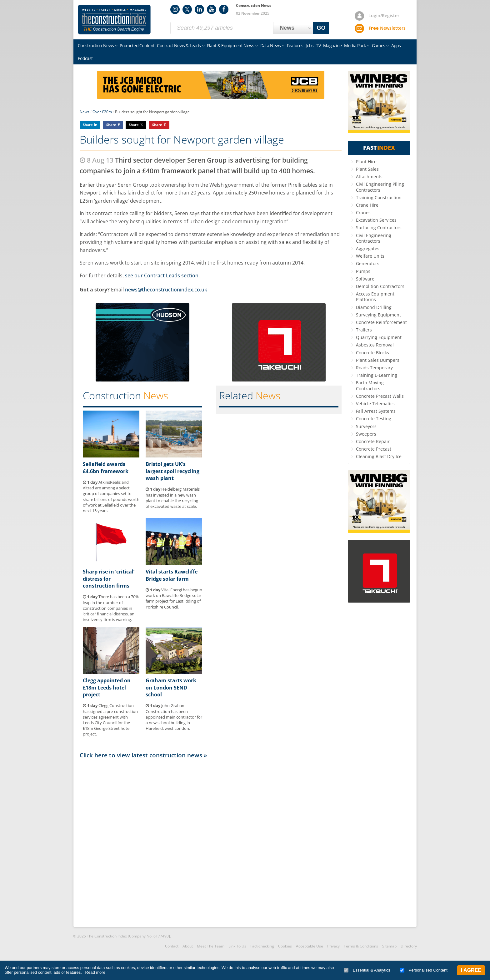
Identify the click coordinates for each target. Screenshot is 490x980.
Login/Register (384, 15)
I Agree (471, 970)
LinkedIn (199, 9)
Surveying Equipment (378, 315)
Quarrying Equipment (379, 337)
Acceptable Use (310, 946)
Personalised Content (424, 970)
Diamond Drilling (374, 307)
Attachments (369, 177)
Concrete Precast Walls (380, 396)
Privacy (333, 946)
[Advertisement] (211, 842)
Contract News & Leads (179, 45)
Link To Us (237, 946)
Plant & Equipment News (231, 45)
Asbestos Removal (375, 345)
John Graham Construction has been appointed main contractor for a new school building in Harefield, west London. (174, 717)
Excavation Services (376, 220)
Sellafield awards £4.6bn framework (106, 467)
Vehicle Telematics (375, 404)
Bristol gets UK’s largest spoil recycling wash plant (172, 471)
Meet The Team (211, 946)
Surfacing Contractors (379, 227)
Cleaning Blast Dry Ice (379, 456)
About (188, 946)
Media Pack (355, 45)
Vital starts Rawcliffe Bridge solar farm (172, 575)
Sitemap (389, 946)
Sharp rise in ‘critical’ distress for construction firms (109, 579)
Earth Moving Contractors (370, 385)
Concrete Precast (374, 449)
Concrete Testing (374, 419)
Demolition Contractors (380, 286)
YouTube (212, 9)
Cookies (285, 946)
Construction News (96, 45)
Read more (95, 972)
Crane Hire (367, 205)
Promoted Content (137, 45)
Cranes (363, 212)
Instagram (175, 9)
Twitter (187, 9)
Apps (396, 45)
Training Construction (379, 197)
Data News (271, 45)
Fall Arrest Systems (376, 411)
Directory (409, 946)
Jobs (310, 45)
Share (88, 125)
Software (365, 279)
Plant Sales (367, 169)
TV (318, 45)
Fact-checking (262, 946)
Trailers (364, 330)
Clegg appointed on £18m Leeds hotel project (107, 687)
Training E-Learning (377, 375)
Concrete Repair (373, 441)
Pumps (363, 271)
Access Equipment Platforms (375, 297)
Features (295, 45)
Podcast (85, 58)
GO (321, 28)
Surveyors (366, 426)
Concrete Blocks (372, 353)
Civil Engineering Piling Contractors (380, 187)
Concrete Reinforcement (381, 322)
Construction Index (114, 20)
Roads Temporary (374, 368)
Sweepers (366, 434)
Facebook (224, 9)
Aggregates (368, 248)
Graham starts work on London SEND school (171, 687)
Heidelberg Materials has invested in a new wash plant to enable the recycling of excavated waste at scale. (173, 498)
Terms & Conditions (361, 946)
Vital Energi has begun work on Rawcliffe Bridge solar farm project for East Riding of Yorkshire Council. (174, 598)
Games (379, 45)
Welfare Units (370, 256)
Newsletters (387, 28)
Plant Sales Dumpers (378, 360)
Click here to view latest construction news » (143, 755)
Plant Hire (366, 162)
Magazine (332, 45)
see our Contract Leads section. (162, 275)
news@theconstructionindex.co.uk (166, 290)
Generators (368, 263)
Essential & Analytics (367, 970)
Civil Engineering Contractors (374, 238)
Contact (172, 946)
